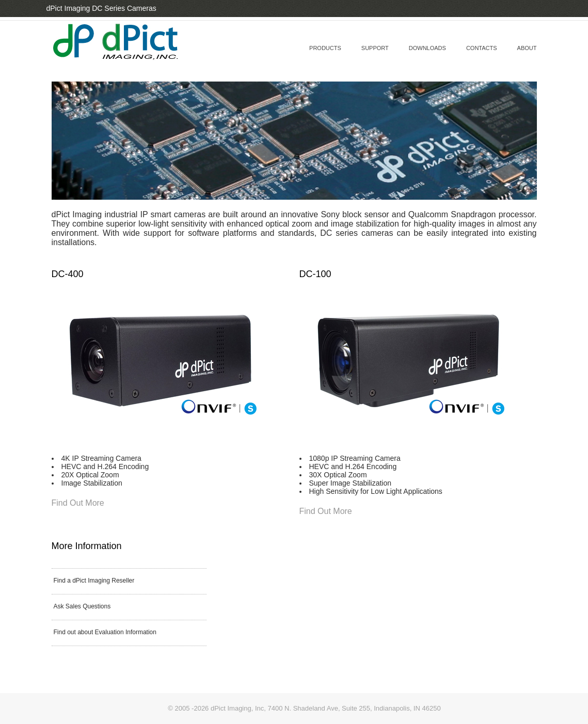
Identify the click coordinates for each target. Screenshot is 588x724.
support (375, 48)
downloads (427, 48)
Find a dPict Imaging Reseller (94, 581)
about (527, 48)
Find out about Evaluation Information (105, 632)
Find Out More (78, 503)
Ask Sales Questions (82, 606)
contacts (482, 48)
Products (325, 48)
